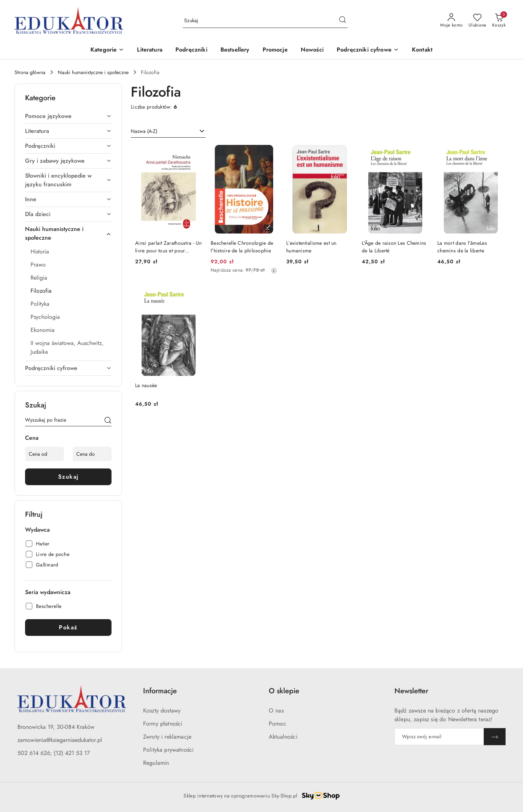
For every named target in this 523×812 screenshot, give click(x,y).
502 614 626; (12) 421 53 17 (54, 753)
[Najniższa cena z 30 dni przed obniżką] (274, 271)
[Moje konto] (451, 21)
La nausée (146, 385)
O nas (276, 710)
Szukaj (68, 477)
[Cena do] (92, 454)
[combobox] (168, 131)
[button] (107, 50)
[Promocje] (275, 50)
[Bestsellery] (235, 50)
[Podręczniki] (191, 50)
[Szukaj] (108, 421)
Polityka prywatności (168, 750)
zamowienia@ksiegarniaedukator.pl (60, 740)
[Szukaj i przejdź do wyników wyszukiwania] (342, 21)
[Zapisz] (495, 737)
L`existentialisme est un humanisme (311, 247)
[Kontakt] (422, 50)
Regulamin (156, 763)
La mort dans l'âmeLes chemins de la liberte (462, 247)
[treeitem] (68, 116)
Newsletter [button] (411, 691)
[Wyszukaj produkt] (265, 21)
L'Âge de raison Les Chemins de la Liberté (394, 247)
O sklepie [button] (284, 691)
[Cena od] (44, 454)
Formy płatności (163, 724)
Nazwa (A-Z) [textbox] (144, 131)
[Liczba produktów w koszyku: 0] (499, 21)
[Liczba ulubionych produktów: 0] (477, 21)
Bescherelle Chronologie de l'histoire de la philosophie (242, 247)
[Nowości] (312, 50)
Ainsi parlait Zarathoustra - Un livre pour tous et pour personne (169, 247)
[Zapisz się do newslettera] (439, 737)
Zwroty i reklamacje (167, 737)
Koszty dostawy (162, 710)
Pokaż (68, 627)
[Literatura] (150, 50)
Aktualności (283, 737)
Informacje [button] (160, 691)
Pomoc (277, 724)
